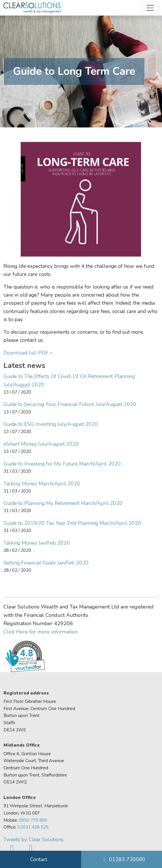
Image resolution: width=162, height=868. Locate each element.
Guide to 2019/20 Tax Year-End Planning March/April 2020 (72, 523)
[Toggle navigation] (150, 8)
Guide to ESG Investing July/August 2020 (51, 424)
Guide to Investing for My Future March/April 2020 (62, 464)
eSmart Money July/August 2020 (41, 444)
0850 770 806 (33, 820)
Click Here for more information (41, 632)
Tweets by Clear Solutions (34, 840)
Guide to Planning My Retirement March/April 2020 (63, 503)
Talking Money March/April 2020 (42, 484)
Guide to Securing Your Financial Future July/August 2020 (70, 404)
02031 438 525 (33, 827)
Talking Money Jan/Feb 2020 (37, 543)
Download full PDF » (28, 353)
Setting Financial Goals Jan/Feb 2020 (46, 563)
